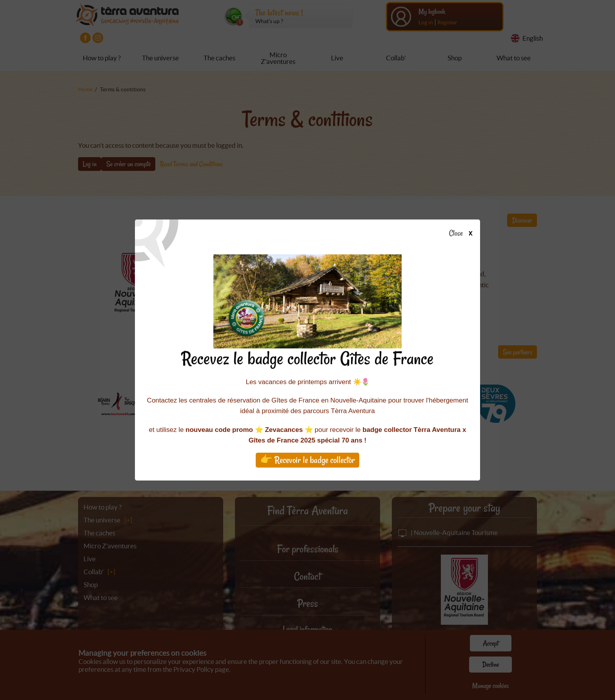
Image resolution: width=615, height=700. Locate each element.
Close (463, 234)
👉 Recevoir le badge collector (307, 460)
